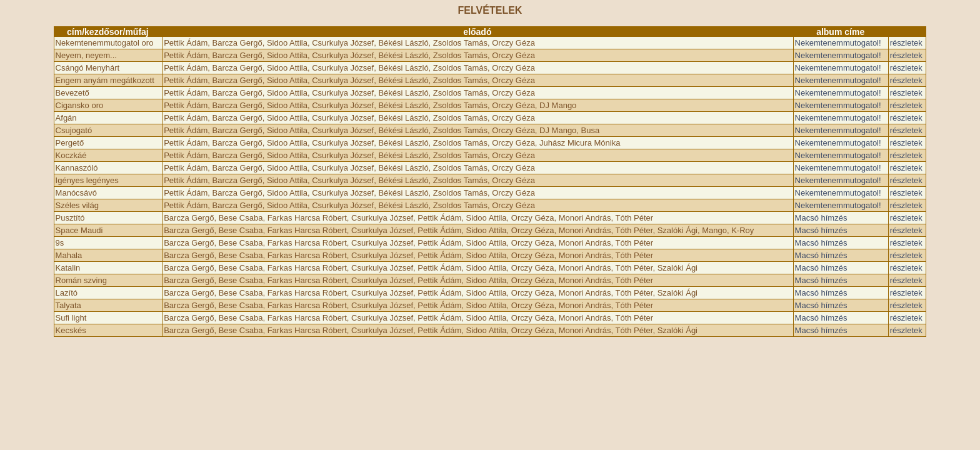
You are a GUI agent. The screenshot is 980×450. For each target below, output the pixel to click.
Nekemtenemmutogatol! (838, 43)
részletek (906, 43)
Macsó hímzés (821, 218)
